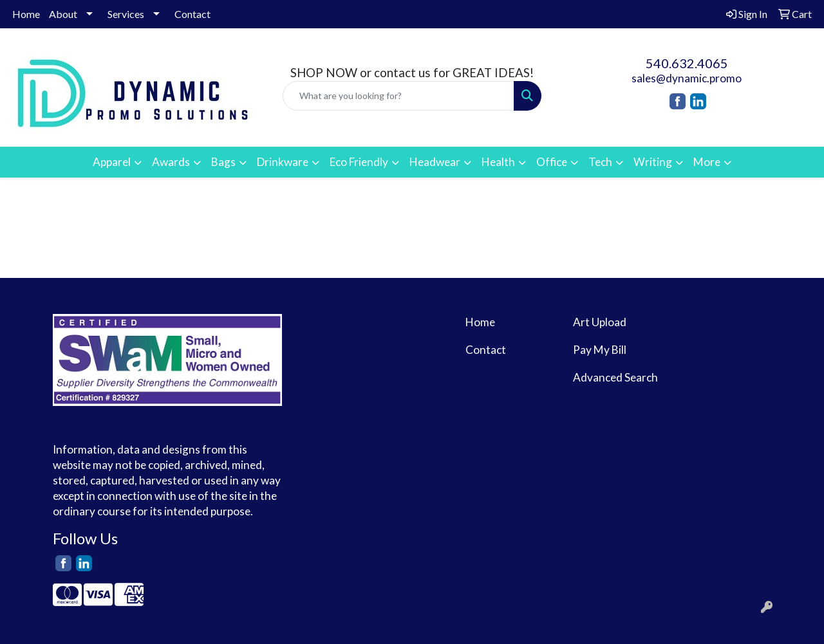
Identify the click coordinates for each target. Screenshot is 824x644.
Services (126, 14)
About (63, 14)
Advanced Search (615, 377)
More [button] (707, 162)
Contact (192, 14)
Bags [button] (223, 162)
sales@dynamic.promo (687, 78)
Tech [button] (600, 162)
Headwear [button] (435, 162)
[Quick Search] (399, 96)
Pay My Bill (600, 350)
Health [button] (498, 162)
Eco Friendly (359, 162)
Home (26, 14)
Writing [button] (653, 162)
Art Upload (600, 322)
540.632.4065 (687, 63)
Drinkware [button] (283, 162)
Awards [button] (171, 162)
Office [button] (552, 162)
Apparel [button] (112, 162)
